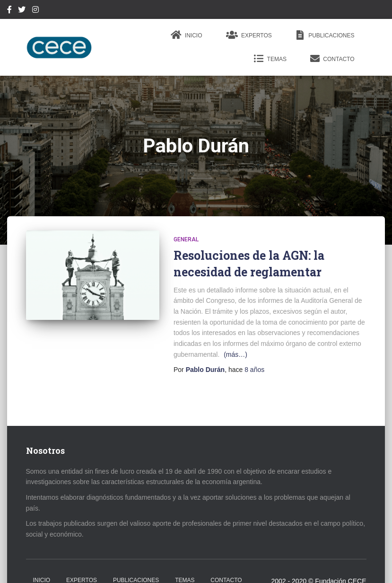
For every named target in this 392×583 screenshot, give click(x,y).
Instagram (35, 11)
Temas (270, 59)
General (186, 239)
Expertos (249, 35)
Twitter (22, 11)
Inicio (187, 35)
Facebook (9, 11)
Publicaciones (325, 35)
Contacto (332, 59)
